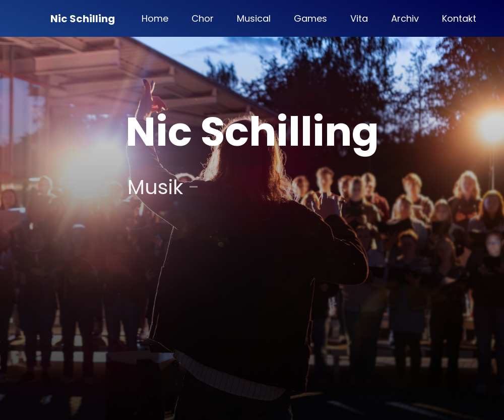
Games (310, 18)
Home (155, 18)
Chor (203, 18)
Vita (359, 18)
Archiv (405, 18)
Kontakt (459, 18)
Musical (254, 18)
